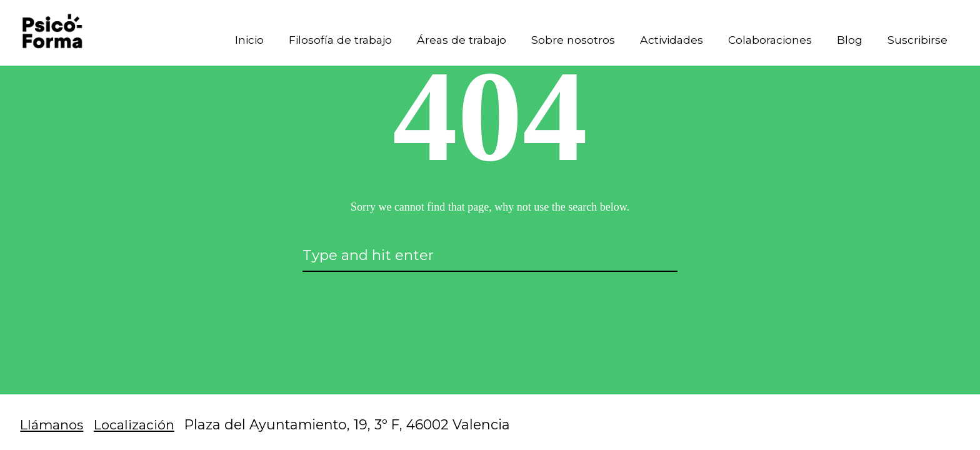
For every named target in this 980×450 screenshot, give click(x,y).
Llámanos (53, 424)
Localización (139, 424)
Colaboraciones (765, 41)
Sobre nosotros (563, 41)
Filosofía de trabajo (325, 41)
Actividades (663, 41)
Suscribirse (916, 41)
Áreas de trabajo (450, 41)
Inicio (231, 41)
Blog (847, 41)
